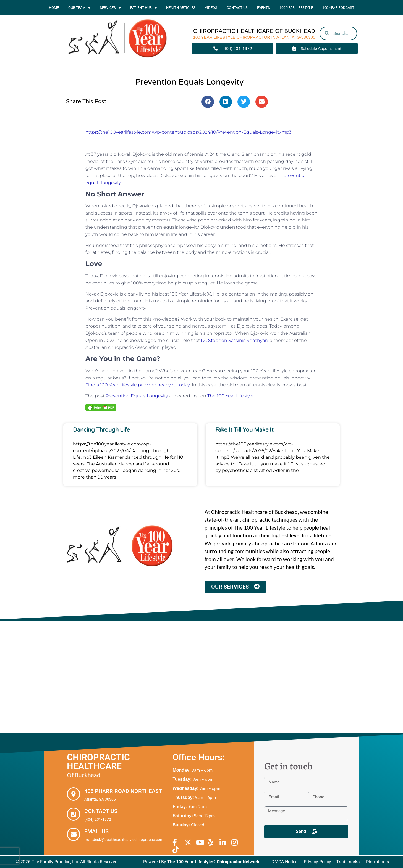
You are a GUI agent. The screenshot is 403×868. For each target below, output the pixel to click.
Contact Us (237, 8)
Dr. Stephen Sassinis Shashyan (234, 340)
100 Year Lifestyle (296, 8)
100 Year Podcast (338, 8)
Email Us (96, 831)
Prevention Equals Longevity (137, 396)
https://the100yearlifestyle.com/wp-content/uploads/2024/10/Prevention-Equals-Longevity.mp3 (189, 132)
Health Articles (181, 8)
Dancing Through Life (101, 430)
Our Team (79, 8)
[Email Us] (74, 834)
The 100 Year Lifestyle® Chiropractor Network (213, 862)
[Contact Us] (74, 814)
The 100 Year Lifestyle (230, 396)
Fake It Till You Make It (244, 430)
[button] (208, 102)
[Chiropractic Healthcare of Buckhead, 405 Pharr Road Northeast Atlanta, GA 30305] (201, 677)
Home (54, 8)
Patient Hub (143, 8)
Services (110, 8)
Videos (211, 8)
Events (264, 8)
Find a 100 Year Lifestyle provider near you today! (139, 385)
